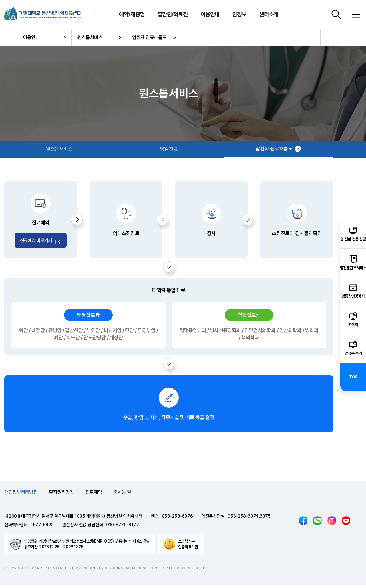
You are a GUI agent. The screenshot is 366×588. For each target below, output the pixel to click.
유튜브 (346, 523)
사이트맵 (356, 14)
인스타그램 (332, 523)
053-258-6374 (243, 519)
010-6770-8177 (122, 527)
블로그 (317, 523)
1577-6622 (42, 527)
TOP (353, 377)
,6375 (265, 519)
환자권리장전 (61, 495)
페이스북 (303, 523)
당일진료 (169, 149)
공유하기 (329, 37)
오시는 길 (122, 495)
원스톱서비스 (90, 37)
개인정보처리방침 (21, 495)
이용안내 (31, 37)
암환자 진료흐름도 (149, 37)
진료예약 (94, 495)
